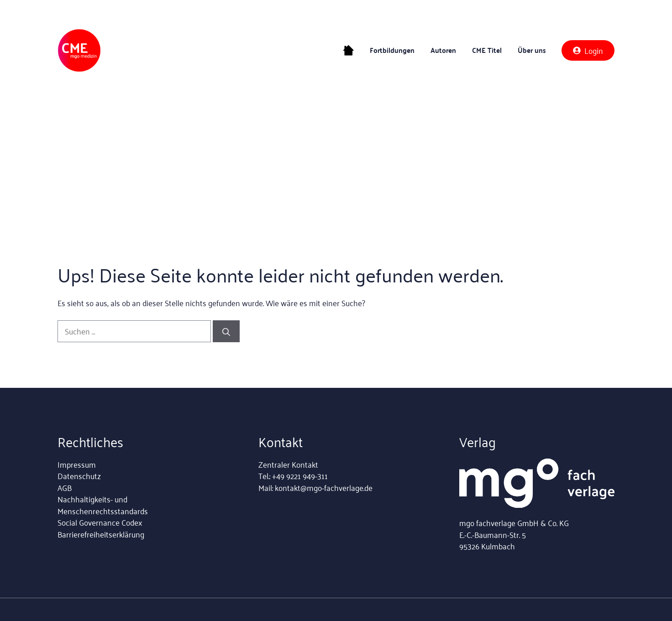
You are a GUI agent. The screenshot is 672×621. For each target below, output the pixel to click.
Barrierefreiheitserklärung (101, 534)
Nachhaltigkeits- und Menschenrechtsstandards (103, 505)
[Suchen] (226, 331)
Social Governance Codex (100, 522)
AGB (65, 487)
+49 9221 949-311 (300, 475)
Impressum (77, 464)
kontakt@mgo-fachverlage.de (324, 487)
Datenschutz (79, 475)
